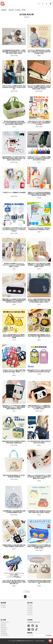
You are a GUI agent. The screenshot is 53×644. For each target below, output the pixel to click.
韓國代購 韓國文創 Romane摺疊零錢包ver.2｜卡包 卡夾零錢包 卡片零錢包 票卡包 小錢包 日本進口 (39, 407)
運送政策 (3, 632)
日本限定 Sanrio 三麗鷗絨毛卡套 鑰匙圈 (14, 192)
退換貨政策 (4, 630)
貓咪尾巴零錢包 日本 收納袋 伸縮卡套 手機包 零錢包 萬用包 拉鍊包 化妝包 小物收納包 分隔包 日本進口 (14, 158)
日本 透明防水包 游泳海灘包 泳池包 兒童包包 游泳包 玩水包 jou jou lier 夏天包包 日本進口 (14, 229)
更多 (27, 592)
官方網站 (3, 607)
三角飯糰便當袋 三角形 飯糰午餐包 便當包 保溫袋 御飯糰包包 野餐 (14, 512)
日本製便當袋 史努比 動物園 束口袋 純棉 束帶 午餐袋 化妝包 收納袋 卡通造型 (39, 512)
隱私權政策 (4, 628)
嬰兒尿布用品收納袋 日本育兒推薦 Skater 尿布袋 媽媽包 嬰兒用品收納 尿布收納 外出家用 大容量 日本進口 (14, 123)
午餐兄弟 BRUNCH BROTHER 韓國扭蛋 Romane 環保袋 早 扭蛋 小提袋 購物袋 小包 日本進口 (39, 123)
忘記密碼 (3, 624)
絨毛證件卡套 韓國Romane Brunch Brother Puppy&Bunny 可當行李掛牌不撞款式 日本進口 (14, 265)
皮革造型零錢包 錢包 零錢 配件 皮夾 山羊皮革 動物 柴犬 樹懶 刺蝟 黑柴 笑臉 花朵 (39, 336)
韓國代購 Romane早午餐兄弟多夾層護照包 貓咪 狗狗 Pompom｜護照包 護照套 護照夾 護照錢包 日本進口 (14, 407)
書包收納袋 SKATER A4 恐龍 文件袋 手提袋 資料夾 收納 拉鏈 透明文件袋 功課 (39, 371)
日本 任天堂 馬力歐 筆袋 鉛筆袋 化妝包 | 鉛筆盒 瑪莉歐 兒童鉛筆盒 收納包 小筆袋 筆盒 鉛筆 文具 (14, 582)
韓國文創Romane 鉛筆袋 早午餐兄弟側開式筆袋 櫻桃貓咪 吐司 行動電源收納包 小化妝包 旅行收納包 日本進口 (14, 301)
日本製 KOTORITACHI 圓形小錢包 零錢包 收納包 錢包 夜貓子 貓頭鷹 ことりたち (14, 372)
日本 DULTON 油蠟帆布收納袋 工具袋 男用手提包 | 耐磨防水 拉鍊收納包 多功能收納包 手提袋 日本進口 (39, 87)
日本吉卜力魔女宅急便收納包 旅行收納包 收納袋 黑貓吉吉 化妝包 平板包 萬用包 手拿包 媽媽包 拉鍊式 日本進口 (39, 301)
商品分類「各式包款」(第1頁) (17, 10)
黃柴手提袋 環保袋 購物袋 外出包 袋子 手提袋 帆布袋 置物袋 (14, 476)
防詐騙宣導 (4, 633)
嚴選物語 (4, 10)
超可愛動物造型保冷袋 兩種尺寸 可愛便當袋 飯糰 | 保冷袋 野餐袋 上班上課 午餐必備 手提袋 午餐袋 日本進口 (14, 52)
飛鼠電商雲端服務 (39, 641)
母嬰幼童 (30, 611)
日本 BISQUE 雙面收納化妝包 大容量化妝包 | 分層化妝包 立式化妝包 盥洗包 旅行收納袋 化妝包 (39, 52)
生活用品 (30, 607)
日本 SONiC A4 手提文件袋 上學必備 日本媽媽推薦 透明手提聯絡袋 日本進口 (39, 229)
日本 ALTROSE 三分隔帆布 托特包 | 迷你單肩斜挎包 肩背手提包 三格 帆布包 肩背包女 (14, 87)
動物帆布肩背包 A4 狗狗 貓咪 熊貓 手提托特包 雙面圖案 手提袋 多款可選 (14, 546)
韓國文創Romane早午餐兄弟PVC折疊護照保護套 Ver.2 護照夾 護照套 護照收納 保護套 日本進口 (39, 265)
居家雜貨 (30, 605)
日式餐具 (30, 609)
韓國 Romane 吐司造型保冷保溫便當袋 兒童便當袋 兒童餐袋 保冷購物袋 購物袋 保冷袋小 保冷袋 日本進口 (39, 194)
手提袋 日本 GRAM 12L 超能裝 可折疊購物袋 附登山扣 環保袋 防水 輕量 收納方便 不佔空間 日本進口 (39, 158)
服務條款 (3, 626)
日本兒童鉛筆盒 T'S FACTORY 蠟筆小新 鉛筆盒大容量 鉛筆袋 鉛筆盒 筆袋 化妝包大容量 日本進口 (39, 547)
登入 (8, 622)
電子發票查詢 (5, 635)
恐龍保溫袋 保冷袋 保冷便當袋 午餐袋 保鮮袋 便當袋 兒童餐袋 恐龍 (14, 442)
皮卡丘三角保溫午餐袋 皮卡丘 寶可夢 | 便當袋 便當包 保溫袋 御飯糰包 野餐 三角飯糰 (14, 336)
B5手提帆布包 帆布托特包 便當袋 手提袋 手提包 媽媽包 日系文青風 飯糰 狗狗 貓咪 (39, 582)
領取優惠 (49, 635)
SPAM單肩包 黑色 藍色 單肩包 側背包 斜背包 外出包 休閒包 (39, 442)
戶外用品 (30, 613)
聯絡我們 (3, 605)
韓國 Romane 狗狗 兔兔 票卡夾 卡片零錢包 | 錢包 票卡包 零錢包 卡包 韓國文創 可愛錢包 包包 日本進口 (39, 477)
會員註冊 (3, 622)
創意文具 (30, 615)
